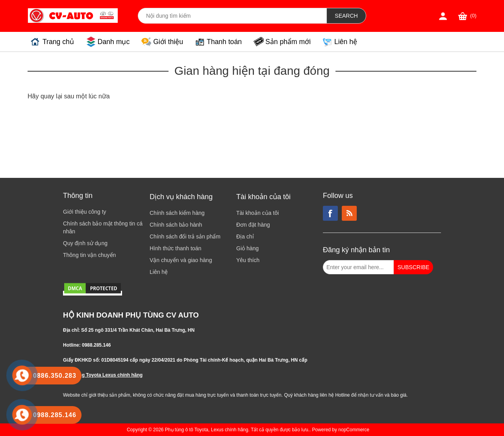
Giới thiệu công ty (85, 212)
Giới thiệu (168, 42)
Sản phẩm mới (288, 42)
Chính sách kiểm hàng (177, 213)
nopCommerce (354, 430)
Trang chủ (58, 42)
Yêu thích (248, 260)
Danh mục (114, 42)
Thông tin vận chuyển (89, 255)
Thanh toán (224, 42)
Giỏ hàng (247, 248)
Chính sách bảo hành (176, 225)
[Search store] (232, 16)
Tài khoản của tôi (258, 213)
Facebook (330, 213)
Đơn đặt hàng (253, 225)
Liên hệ (346, 42)
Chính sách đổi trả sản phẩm (185, 236)
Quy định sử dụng (85, 243)
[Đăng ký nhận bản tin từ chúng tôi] (358, 267)
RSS (349, 213)
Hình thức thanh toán (175, 248)
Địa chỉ (245, 236)
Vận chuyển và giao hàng (181, 260)
